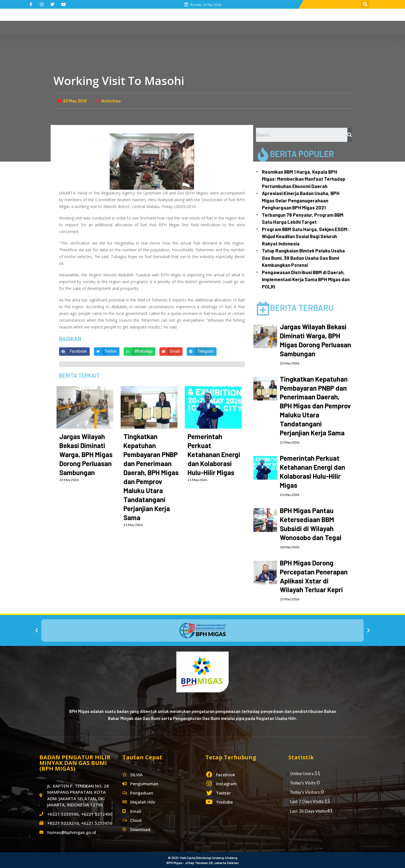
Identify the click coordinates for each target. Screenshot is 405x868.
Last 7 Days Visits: (307, 801)
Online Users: (302, 773)
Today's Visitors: (305, 792)
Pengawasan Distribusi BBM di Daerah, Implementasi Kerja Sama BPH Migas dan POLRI (306, 279)
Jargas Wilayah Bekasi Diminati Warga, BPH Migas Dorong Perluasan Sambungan (86, 454)
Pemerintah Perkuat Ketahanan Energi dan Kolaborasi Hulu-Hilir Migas (214, 454)
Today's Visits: (303, 783)
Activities (111, 101)
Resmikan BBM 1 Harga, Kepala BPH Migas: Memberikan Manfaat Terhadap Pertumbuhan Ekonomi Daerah (304, 179)
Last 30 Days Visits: (308, 811)
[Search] (349, 135)
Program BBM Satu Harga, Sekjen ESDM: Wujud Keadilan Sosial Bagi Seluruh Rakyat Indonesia (305, 236)
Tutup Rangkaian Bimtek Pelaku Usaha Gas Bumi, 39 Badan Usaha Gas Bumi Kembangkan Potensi (303, 258)
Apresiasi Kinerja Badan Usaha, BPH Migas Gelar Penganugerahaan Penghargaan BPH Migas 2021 (301, 200)
